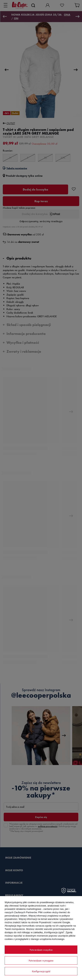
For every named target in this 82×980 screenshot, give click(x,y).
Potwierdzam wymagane (41, 961)
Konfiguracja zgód (41, 971)
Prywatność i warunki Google (55, 922)
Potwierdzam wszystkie (41, 950)
